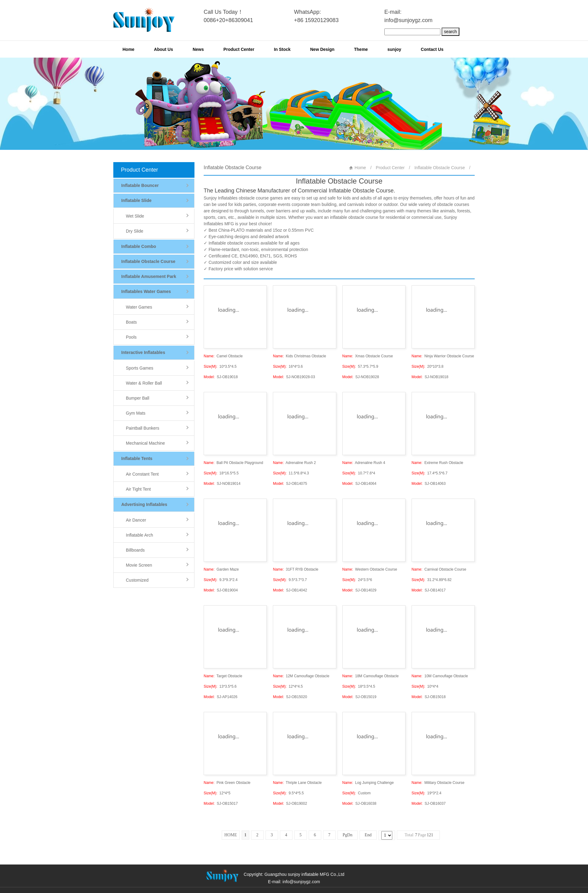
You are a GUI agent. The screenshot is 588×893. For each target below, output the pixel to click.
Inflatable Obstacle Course (440, 168)
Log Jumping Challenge (368, 783)
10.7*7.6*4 (359, 473)
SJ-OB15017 (221, 804)
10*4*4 (425, 686)
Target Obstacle (223, 676)
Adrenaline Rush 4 (364, 463)
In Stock (282, 49)
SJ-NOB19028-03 (294, 377)
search (450, 32)
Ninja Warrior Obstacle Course (443, 356)
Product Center (239, 49)
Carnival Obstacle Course (439, 569)
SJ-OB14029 (359, 590)
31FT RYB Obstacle (296, 569)
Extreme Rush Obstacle (437, 463)
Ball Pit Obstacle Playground (233, 463)
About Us (164, 49)
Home (128, 49)
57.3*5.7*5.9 (360, 367)
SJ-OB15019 (359, 697)
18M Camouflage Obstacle (371, 676)
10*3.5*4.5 (220, 367)
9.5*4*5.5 (288, 793)
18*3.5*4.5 (359, 686)
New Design (322, 49)
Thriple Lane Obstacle (297, 783)
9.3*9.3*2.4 (221, 580)
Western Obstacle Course (370, 569)
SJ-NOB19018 (430, 377)
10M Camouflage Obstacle (440, 676)
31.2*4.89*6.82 (432, 580)
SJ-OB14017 (429, 590)
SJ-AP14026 (221, 697)
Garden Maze (221, 569)
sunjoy (394, 49)
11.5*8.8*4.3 (291, 473)
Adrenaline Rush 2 (294, 463)
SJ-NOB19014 (222, 484)
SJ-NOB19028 (361, 377)
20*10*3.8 (428, 367)
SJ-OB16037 (429, 804)
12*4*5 (217, 793)
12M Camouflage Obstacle (301, 676)
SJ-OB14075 (290, 484)
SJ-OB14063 (429, 484)
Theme (361, 49)
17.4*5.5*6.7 (430, 473)
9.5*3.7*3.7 (290, 580)
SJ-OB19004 (221, 590)
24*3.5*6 (357, 580)
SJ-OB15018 (429, 697)
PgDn (348, 835)
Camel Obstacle (223, 356)
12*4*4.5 (288, 686)
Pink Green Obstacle (227, 783)
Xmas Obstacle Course (368, 356)
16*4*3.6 (288, 367)
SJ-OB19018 (221, 377)
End (368, 835)
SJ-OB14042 (290, 590)
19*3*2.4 (426, 793)
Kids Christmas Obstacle (299, 356)
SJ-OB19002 (290, 804)
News (198, 49)
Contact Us (432, 49)
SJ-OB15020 (290, 697)
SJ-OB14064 (359, 484)
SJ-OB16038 (359, 804)
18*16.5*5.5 (221, 473)
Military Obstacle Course (438, 783)
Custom (357, 793)
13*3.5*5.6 (220, 686)
